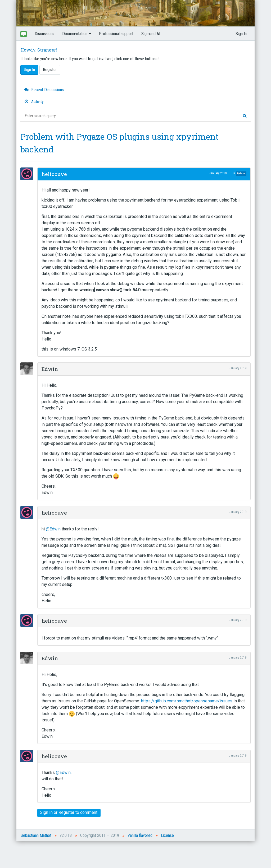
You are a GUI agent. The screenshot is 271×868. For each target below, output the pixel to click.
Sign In (241, 34)
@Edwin (53, 529)
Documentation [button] (77, 34)
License (167, 835)
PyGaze (241, 173)
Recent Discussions (44, 90)
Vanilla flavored (140, 835)
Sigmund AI (151, 34)
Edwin (50, 369)
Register (50, 70)
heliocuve (54, 174)
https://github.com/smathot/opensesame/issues (187, 701)
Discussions (44, 34)
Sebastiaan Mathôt (36, 835)
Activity (34, 102)
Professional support (116, 34)
